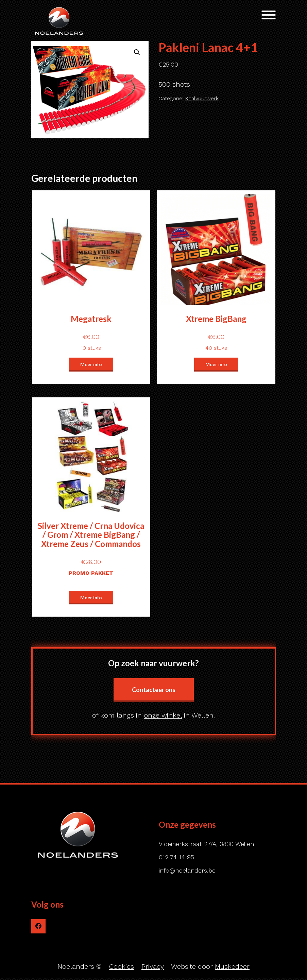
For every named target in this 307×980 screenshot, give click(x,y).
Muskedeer (232, 966)
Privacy (153, 966)
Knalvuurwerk (202, 98)
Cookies (122, 966)
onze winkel (163, 715)
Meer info (91, 364)
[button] (137, 52)
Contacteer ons (154, 690)
